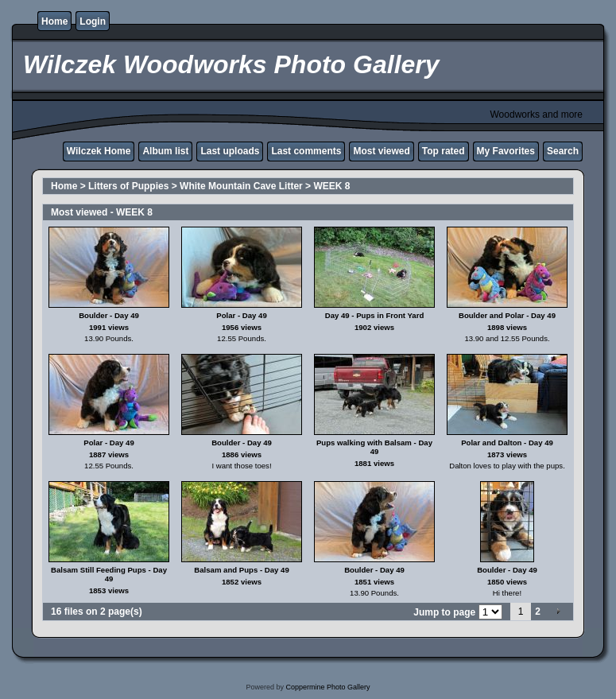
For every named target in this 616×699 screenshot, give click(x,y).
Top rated (444, 151)
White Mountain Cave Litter (241, 186)
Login (93, 21)
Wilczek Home (99, 151)
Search (563, 151)
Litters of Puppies (128, 186)
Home (54, 21)
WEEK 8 (331, 186)
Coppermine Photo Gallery (327, 687)
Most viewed (381, 151)
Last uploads (230, 151)
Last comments (306, 151)
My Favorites (506, 151)
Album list (165, 151)
